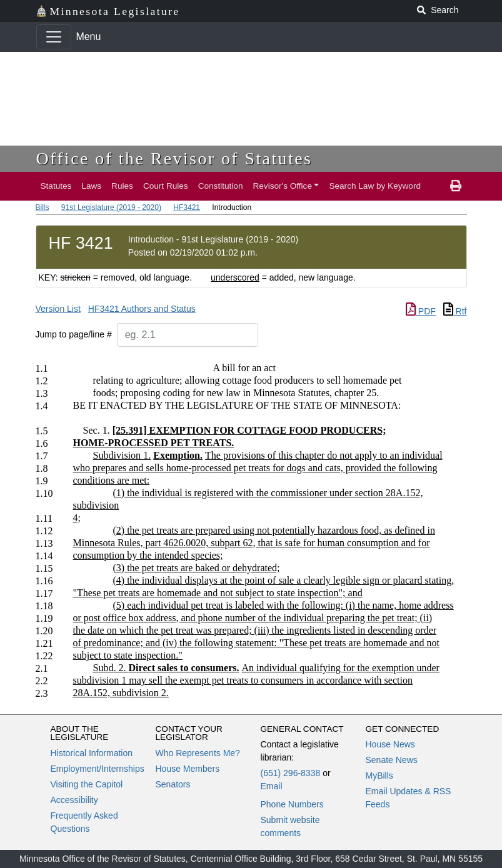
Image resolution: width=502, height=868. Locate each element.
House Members (188, 769)
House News (390, 744)
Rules (122, 186)
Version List (58, 309)
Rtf (455, 311)
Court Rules (166, 186)
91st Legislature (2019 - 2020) (111, 207)
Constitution (221, 186)
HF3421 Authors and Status (142, 309)
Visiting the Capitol (87, 784)
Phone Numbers (292, 804)
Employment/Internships (98, 769)
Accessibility (74, 800)
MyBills (379, 776)
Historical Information (92, 753)
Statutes (56, 186)
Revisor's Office (282, 186)
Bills (43, 207)
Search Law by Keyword (375, 186)
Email (272, 786)
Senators (173, 784)
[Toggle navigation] (54, 37)
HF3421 (187, 207)
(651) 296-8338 (291, 773)
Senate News (392, 760)
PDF (421, 311)
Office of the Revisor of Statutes (174, 158)
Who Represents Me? (198, 753)
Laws (91, 186)
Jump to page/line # (74, 334)
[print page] (456, 186)
